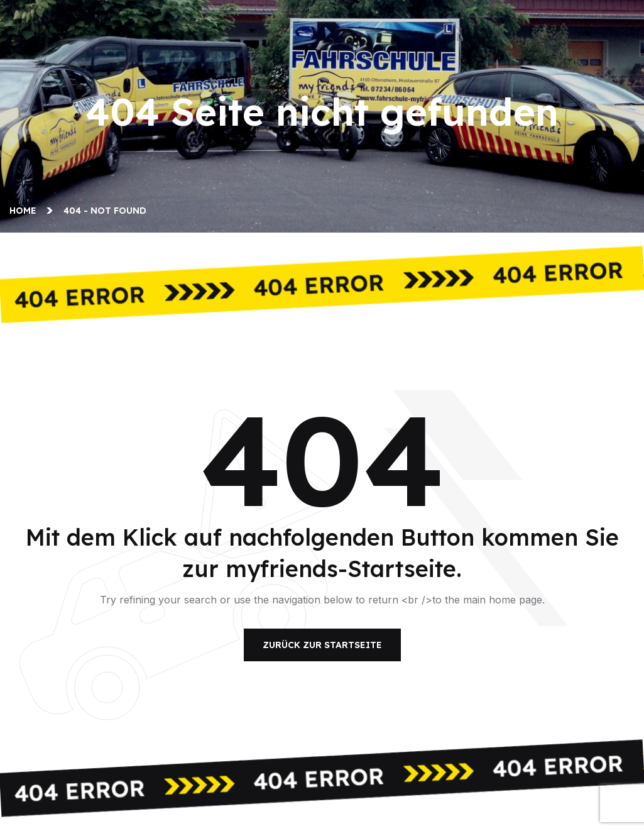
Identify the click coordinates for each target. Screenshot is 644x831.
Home (25, 211)
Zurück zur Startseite (322, 645)
